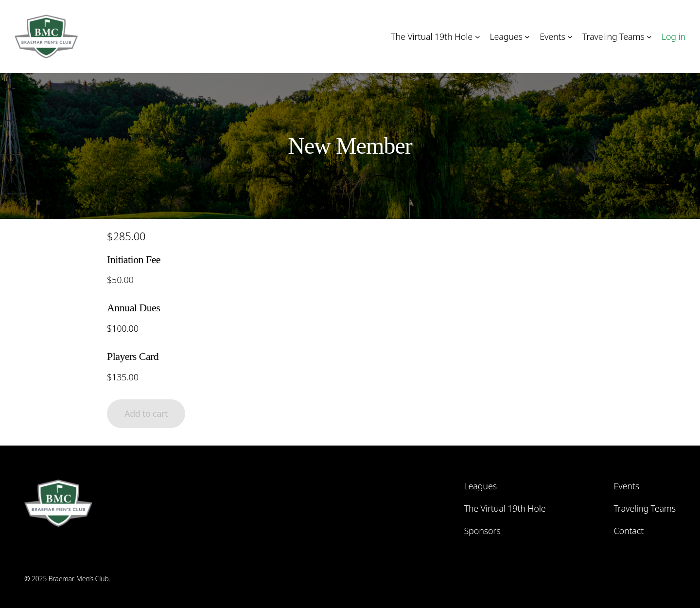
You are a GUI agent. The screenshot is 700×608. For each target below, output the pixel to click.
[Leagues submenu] (527, 37)
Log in (674, 36)
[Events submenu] (570, 37)
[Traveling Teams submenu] (649, 37)
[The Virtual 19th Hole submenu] (478, 37)
